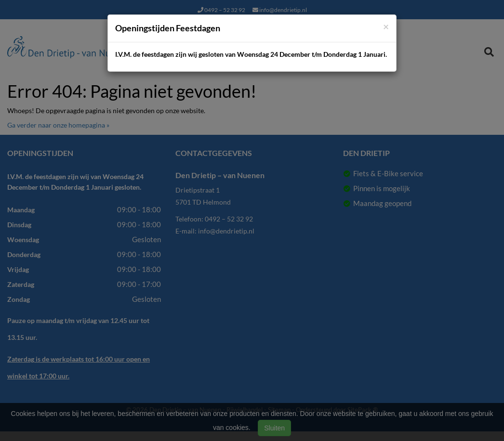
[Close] (386, 26)
